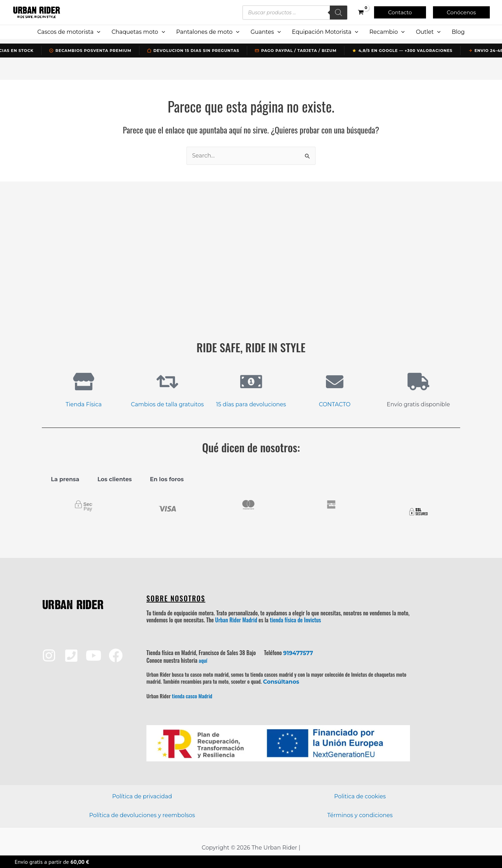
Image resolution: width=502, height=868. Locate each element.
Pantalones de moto (208, 32)
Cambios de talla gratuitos (168, 404)
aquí (203, 660)
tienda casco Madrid (192, 696)
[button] (400, 12)
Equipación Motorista (325, 32)
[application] (97, 32)
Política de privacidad (142, 796)
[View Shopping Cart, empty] (361, 13)
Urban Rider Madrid (236, 620)
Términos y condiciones (360, 815)
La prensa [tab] (65, 479)
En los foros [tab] (167, 479)
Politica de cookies (360, 796)
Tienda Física (83, 404)
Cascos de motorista (69, 32)
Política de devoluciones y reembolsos (142, 815)
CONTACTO (335, 404)
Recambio (387, 32)
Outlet (428, 32)
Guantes (266, 32)
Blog (458, 32)
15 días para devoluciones (251, 404)
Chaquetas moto (138, 32)
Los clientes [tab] (115, 479)
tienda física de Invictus (295, 620)
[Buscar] (339, 13)
